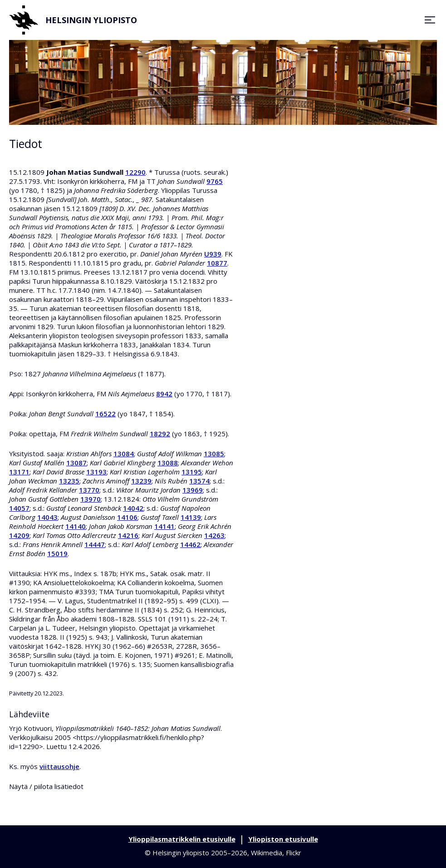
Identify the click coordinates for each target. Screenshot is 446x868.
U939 (213, 254)
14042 (133, 508)
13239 (141, 481)
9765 (215, 181)
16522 (105, 414)
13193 (96, 472)
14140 (76, 526)
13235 (69, 481)
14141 (164, 526)
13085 (214, 454)
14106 (127, 517)
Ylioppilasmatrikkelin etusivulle (182, 839)
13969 (193, 490)
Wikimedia (267, 853)
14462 (190, 544)
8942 (164, 394)
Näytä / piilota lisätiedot (46, 786)
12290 (135, 172)
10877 (217, 263)
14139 (191, 517)
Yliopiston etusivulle (283, 839)
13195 (192, 472)
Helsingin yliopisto (73, 20)
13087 (76, 463)
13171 (19, 472)
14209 (19, 535)
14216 (128, 535)
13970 (91, 499)
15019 (57, 553)
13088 (168, 463)
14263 (214, 535)
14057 (19, 508)
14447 (95, 544)
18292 (160, 434)
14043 (47, 517)
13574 (199, 481)
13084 (124, 454)
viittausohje (59, 766)
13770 (89, 490)
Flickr (294, 853)
